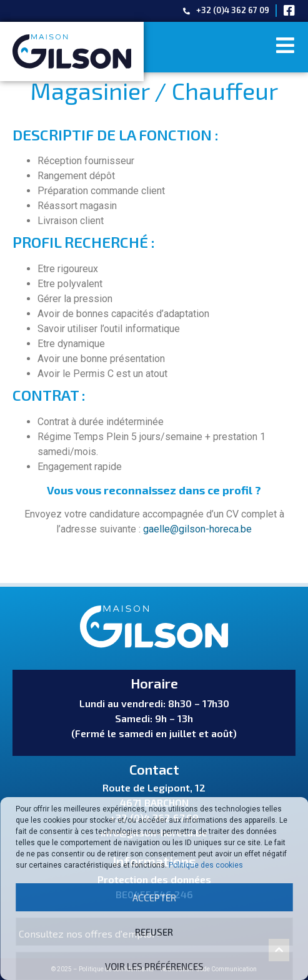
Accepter (154, 898)
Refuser (154, 932)
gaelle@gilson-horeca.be (197, 529)
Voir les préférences (154, 966)
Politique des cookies (206, 865)
